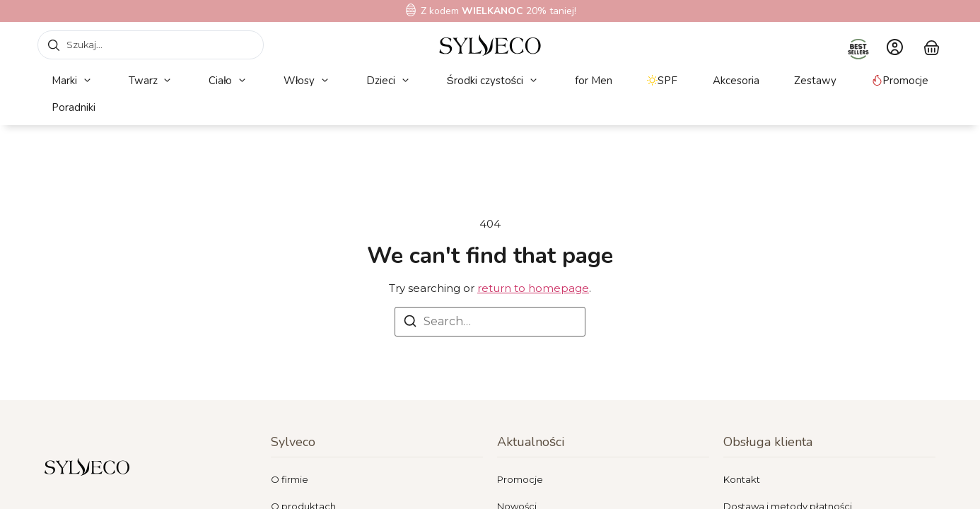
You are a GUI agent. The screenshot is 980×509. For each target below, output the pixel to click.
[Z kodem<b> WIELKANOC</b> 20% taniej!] (411, 10)
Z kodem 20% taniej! (498, 11)
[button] (72, 81)
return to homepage (533, 288)
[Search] (410, 323)
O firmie (290, 479)
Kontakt (742, 479)
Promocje (520, 479)
